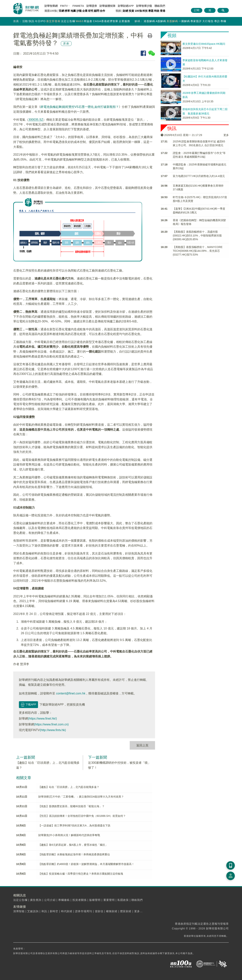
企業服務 (124, 21)
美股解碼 (172, 21)
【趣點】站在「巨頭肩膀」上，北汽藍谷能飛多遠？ (69, 787)
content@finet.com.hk (71, 693)
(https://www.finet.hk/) (42, 719)
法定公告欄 (68, 21)
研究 (91, 11)
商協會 (88, 21)
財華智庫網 (51, 6)
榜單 (67, 11)
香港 (163, 11)
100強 (138, 11)
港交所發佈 (53, 21)
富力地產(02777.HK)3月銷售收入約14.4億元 (199, 176)
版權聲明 (95, 900)
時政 (157, 11)
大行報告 (208, 21)
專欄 (223, 21)
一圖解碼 (184, 21)
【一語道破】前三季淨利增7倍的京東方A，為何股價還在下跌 (74, 826)
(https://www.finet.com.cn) (51, 724)
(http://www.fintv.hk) (53, 730)
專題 (151, 11)
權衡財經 (112, 911)
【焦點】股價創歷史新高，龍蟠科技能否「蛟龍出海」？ (71, 806)
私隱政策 (123, 900)
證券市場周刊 (84, 911)
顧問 (97, 11)
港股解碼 (149, 21)
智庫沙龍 (144, 6)
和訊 (44, 911)
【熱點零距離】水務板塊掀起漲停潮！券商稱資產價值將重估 (74, 854)
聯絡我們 (160, 6)
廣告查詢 (36, 900)
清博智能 (19, 911)
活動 (25, 21)
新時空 (54, 911)
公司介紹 (50, 900)
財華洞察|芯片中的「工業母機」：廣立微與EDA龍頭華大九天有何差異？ (81, 797)
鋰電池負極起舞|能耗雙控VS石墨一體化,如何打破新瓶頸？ (80, 107)
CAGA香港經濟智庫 (105, 21)
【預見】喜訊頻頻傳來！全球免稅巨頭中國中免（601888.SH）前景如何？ (82, 816)
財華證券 (92, 6)
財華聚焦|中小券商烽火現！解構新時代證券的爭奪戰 (69, 835)
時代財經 (67, 911)
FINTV (64, 6)
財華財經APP (126, 6)
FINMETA (78, 6)
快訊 (31, 21)
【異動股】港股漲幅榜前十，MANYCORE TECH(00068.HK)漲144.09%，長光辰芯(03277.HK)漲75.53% (198, 251)
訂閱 (197, 10)
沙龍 (79, 11)
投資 (131, 11)
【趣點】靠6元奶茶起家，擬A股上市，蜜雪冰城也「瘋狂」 (73, 845)
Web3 (79, 21)
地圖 (73, 11)
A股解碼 (161, 21)
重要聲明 (109, 900)
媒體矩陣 (107, 6)
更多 (226, 135)
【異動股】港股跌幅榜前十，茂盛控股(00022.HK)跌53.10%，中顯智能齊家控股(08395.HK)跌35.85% (197, 236)
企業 (85, 11)
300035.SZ (36, 120)
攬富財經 (126, 911)
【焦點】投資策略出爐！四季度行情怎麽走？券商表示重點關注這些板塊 (81, 874)
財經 (126, 11)
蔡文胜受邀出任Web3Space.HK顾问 (204, 44)
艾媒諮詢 (33, 911)
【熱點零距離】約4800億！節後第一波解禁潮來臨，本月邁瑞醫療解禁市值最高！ (86, 864)
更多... (138, 911)
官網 (61, 11)
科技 (145, 11)
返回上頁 (142, 745)
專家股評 (196, 21)
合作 (102, 11)
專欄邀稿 (64, 900)
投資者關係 (80, 900)
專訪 (217, 21)
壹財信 (99, 911)
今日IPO (40, 21)
